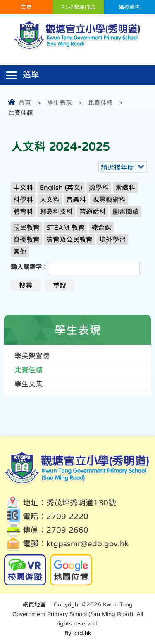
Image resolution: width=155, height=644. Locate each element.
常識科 (125, 187)
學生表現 (60, 103)
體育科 (23, 211)
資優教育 (26, 239)
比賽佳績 (100, 103)
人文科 (50, 199)
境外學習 (112, 239)
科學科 (23, 199)
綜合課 (101, 227)
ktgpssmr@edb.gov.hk (87, 544)
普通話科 (93, 211)
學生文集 (29, 384)
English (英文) (61, 187)
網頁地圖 (34, 604)
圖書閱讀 (126, 211)
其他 (20, 251)
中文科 (23, 187)
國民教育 (26, 227)
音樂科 (76, 199)
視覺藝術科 (109, 199)
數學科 (99, 187)
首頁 (25, 103)
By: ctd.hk (78, 633)
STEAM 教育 (66, 227)
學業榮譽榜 (32, 356)
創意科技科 (56, 211)
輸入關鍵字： (29, 267)
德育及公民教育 (69, 239)
